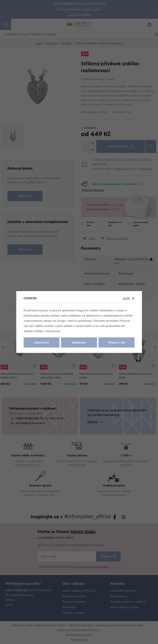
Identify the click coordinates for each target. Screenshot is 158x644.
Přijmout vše (117, 343)
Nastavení (79, 343)
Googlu (61, 321)
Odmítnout (42, 343)
